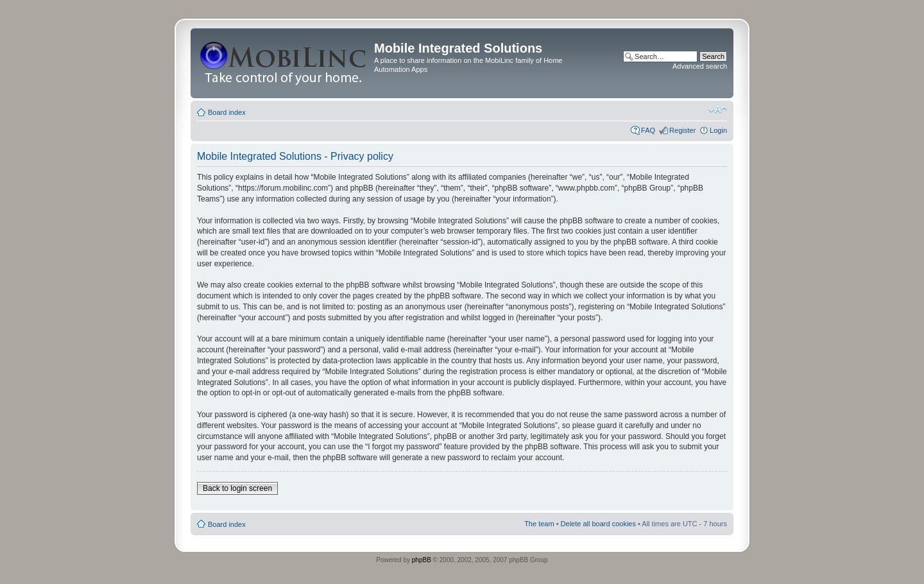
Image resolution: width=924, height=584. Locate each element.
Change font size (718, 110)
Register (682, 130)
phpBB (422, 560)
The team (539, 524)
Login (718, 130)
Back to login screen (237, 488)
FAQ (648, 130)
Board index (227, 112)
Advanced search (700, 66)
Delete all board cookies (598, 524)
